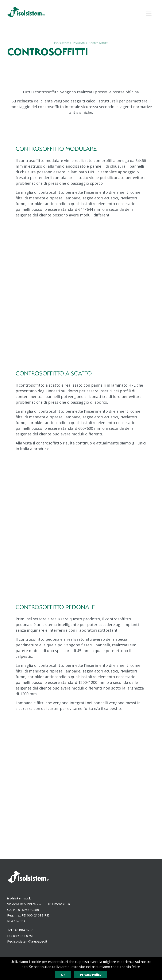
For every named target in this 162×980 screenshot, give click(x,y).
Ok (63, 975)
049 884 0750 (23, 930)
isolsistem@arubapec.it (30, 941)
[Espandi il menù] (149, 14)
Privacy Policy (91, 975)
